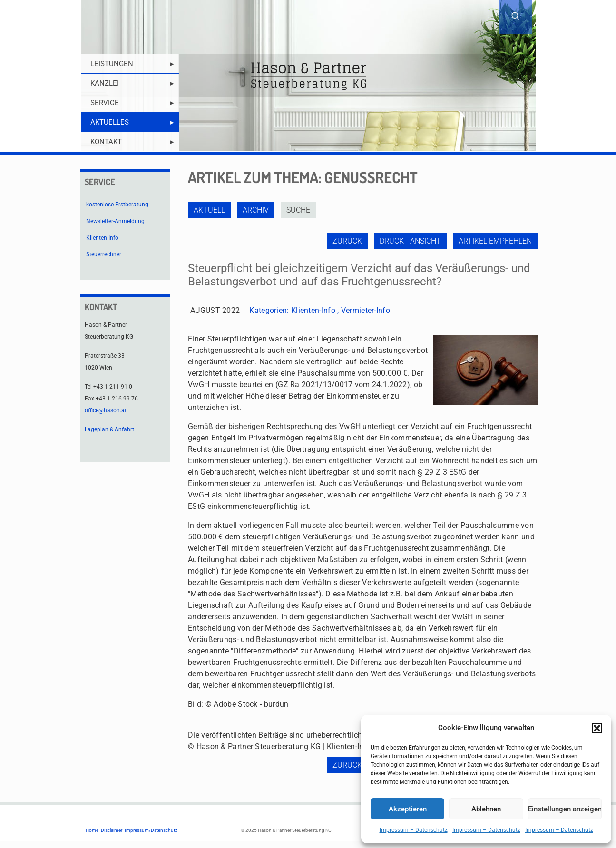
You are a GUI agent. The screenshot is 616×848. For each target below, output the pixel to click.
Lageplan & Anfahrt (109, 429)
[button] (597, 728)
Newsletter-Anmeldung (115, 221)
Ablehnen (486, 809)
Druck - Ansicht (410, 241)
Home (92, 830)
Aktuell (209, 210)
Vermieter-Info (366, 310)
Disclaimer (112, 830)
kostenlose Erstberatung (117, 205)
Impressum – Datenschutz (414, 830)
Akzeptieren (408, 809)
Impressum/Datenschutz (151, 830)
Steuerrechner (104, 254)
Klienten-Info (313, 310)
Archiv (256, 210)
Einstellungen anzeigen (565, 809)
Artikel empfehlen (495, 241)
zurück (347, 241)
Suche (298, 210)
